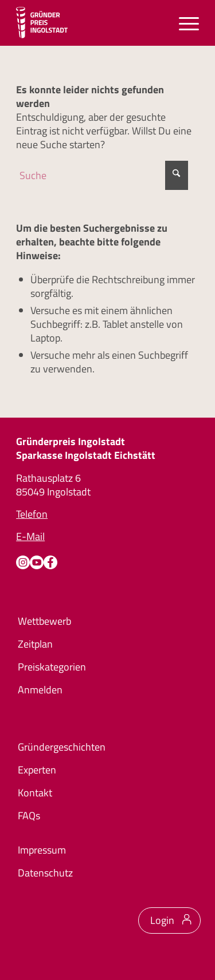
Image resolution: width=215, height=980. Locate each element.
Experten (37, 770)
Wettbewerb (44, 621)
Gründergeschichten (62, 747)
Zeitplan (35, 644)
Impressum (42, 850)
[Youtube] (37, 562)
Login (162, 920)
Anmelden (40, 690)
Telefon (32, 514)
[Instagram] (23, 562)
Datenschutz (45, 873)
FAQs (29, 816)
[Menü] (183, 23)
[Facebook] (50, 562)
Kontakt (35, 793)
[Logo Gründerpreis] (42, 23)
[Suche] (102, 175)
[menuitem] (183, 23)
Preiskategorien (52, 667)
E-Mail (30, 536)
